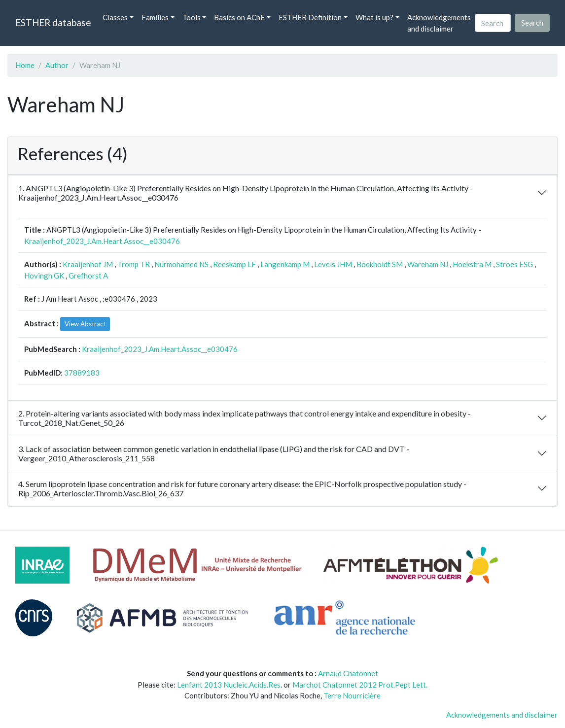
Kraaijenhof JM (88, 264)
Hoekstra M (472, 264)
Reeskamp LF (234, 264)
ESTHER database (53, 22)
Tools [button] (192, 17)
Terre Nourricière (352, 695)
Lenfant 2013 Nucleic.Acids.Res (229, 685)
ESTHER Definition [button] (310, 17)
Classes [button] (115, 17)
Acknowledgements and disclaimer (439, 23)
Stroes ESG (514, 264)
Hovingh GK (44, 276)
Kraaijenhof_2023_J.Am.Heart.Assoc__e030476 (102, 241)
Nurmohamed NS (181, 264)
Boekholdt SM (380, 264)
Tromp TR (134, 264)
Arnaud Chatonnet (348, 673)
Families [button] (155, 17)
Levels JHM (333, 264)
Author (57, 65)
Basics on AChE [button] (239, 17)
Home (25, 65)
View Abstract (85, 324)
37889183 (82, 373)
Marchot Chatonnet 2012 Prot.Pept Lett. (360, 685)
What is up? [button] (374, 17)
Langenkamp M (285, 264)
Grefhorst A (88, 276)
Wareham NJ (428, 264)
